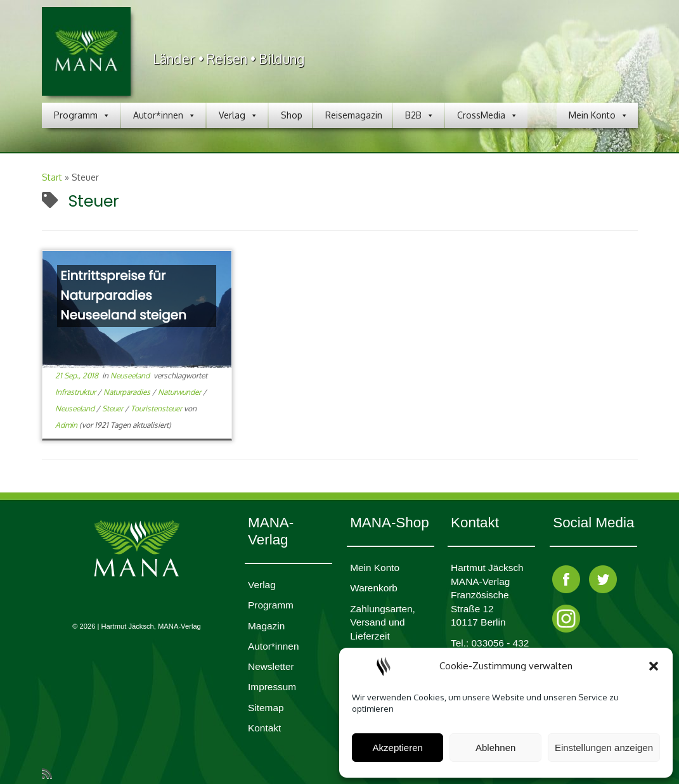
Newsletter (271, 666)
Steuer (113, 408)
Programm (82, 115)
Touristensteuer (157, 408)
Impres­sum (272, 687)
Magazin (266, 626)
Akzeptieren (398, 748)
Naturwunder (180, 392)
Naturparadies (128, 392)
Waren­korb (374, 588)
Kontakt (264, 728)
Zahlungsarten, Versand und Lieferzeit (383, 622)
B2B (420, 115)
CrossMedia (488, 115)
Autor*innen (165, 115)
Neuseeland (131, 376)
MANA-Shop (389, 523)
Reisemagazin (354, 115)
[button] (654, 666)
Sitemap (266, 708)
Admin (66, 425)
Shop (292, 115)
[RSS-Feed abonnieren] (51, 773)
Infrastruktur (76, 392)
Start (52, 177)
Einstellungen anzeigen (604, 748)
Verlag (238, 115)
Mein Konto (598, 115)
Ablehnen (495, 748)
